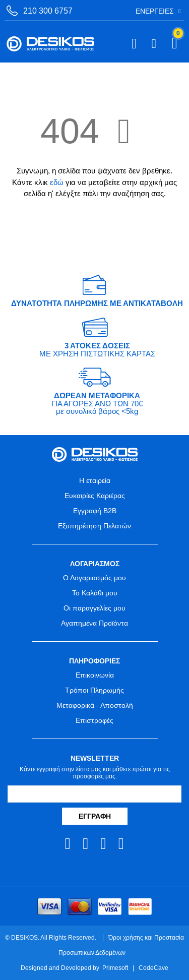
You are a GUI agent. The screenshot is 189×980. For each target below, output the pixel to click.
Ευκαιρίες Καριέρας (95, 496)
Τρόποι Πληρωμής (94, 690)
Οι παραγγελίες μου (94, 608)
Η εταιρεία (95, 480)
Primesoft (115, 968)
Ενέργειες (155, 11)
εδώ (57, 182)
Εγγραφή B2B (95, 511)
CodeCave (153, 968)
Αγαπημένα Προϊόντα (94, 623)
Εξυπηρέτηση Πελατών (94, 526)
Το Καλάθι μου (95, 593)
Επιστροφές (94, 720)
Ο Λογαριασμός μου (94, 578)
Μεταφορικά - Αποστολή (95, 705)
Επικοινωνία (95, 675)
